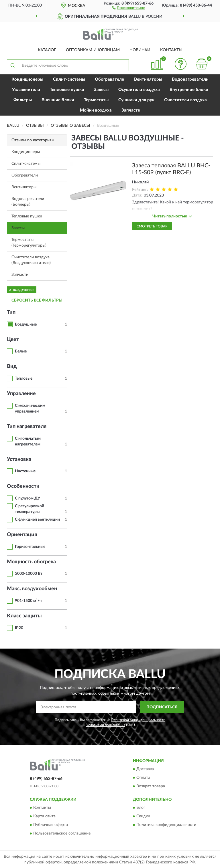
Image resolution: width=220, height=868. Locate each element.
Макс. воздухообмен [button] (32, 589)
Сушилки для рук (136, 100)
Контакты (171, 50)
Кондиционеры (27, 79)
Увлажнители (26, 90)
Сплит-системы (69, 79)
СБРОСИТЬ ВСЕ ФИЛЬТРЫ (37, 300)
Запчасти (131, 110)
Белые (21, 351)
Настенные (25, 471)
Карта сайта (44, 817)
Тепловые (24, 378)
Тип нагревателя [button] (27, 427)
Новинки (140, 50)
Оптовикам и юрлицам (93, 50)
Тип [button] (11, 312)
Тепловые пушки (67, 90)
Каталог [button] (47, 50)
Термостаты (96, 100)
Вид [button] (12, 366)
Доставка (145, 769)
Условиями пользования (106, 725)
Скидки (143, 817)
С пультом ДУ (27, 498)
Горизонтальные (30, 547)
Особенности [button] (23, 486)
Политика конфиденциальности (166, 825)
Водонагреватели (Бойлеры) (28, 202)
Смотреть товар (152, 226)
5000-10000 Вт (29, 574)
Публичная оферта (51, 825)
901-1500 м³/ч (28, 601)
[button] (128, 7)
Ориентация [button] (22, 535)
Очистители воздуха (185, 100)
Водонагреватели (190, 79)
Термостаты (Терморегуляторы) (29, 243)
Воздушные (26, 324)
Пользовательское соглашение (62, 834)
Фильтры (23, 100)
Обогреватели (110, 79)
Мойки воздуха (96, 110)
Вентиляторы (148, 79)
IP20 (19, 628)
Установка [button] (19, 459)
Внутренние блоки (189, 90)
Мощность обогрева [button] (31, 562)
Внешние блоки (58, 100)
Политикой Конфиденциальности (138, 720)
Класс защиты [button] (24, 616)
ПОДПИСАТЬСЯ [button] (162, 707)
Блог (141, 808)
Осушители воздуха (139, 90)
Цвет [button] (13, 340)
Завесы (101, 90)
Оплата (143, 778)
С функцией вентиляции (37, 520)
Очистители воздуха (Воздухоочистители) (31, 260)
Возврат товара (151, 786)
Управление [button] (21, 394)
